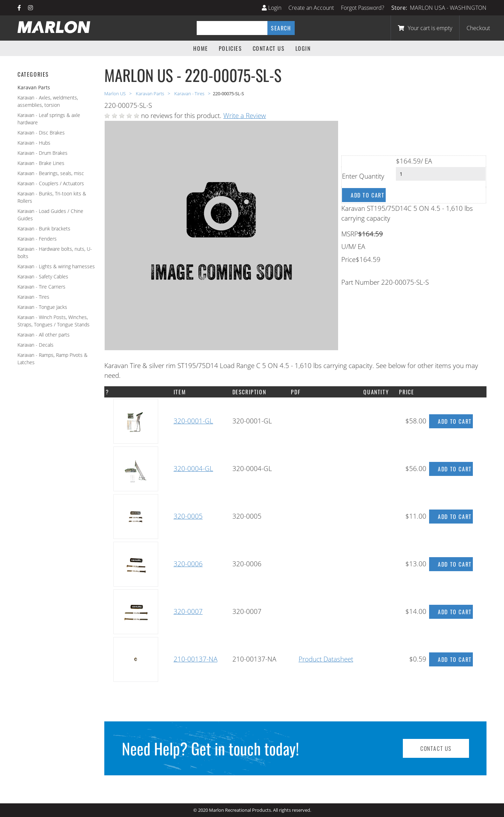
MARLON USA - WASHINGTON (448, 8)
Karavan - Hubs (34, 143)
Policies (230, 48)
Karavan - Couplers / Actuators (51, 183)
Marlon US (115, 94)
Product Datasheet (326, 659)
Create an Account (311, 8)
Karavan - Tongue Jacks (42, 307)
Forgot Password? (363, 8)
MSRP (350, 234)
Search (281, 28)
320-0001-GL (193, 421)
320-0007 (188, 611)
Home (201, 48)
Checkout (478, 28)
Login (272, 8)
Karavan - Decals (36, 345)
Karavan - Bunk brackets (44, 229)
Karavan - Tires (33, 297)
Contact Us (269, 48)
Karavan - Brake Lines (41, 163)
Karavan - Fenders (37, 239)
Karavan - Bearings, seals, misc (51, 173)
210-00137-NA (195, 659)
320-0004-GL (193, 469)
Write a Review (245, 116)
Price (348, 259)
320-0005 (188, 516)
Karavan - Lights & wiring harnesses (56, 266)
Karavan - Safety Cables (43, 276)
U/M (348, 247)
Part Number (360, 282)
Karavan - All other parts (44, 335)
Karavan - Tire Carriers (41, 287)
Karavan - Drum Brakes (43, 153)
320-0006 (188, 564)
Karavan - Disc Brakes (41, 133)
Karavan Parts (150, 94)
